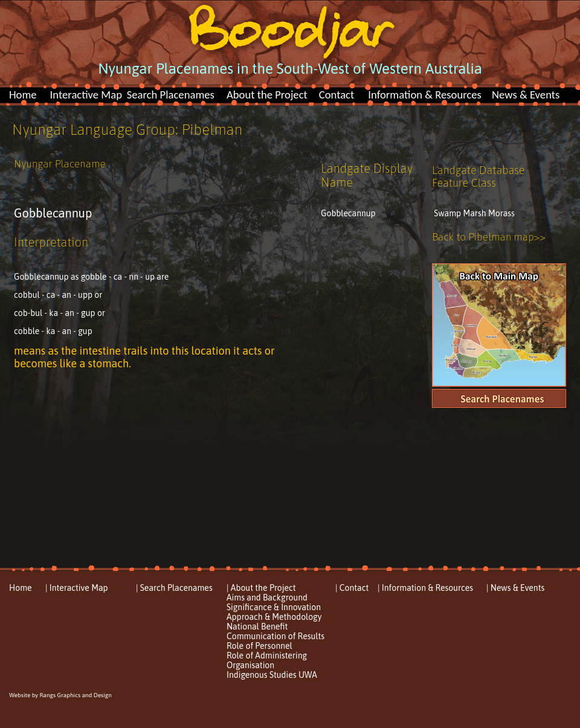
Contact (337, 95)
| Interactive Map (77, 588)
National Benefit (257, 627)
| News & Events (515, 588)
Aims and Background (267, 598)
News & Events (526, 95)
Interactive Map (86, 95)
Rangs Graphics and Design (75, 695)
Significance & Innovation (274, 607)
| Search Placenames (174, 588)
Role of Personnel (259, 646)
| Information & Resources (425, 588)
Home (23, 95)
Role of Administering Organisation (267, 660)
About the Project (267, 95)
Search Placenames (171, 95)
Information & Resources (425, 95)
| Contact (352, 588)
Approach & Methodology (274, 617)
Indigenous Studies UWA (272, 675)
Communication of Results (275, 636)
